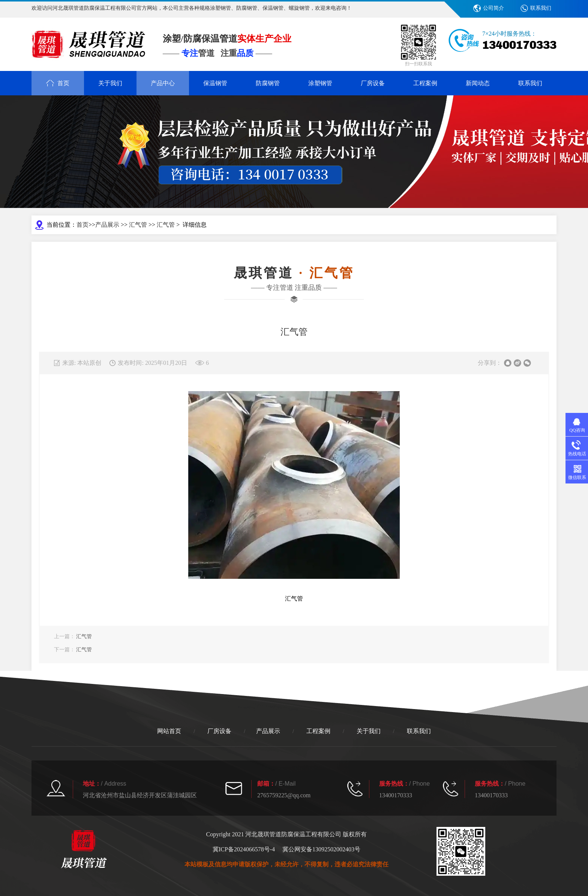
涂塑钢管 (320, 83)
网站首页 (169, 731)
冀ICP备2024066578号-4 (244, 849)
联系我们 (541, 8)
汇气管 (138, 225)
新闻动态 (478, 83)
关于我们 (110, 83)
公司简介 (493, 8)
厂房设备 (373, 83)
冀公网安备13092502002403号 (321, 849)
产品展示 (107, 225)
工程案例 (425, 83)
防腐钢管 (268, 83)
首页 (82, 225)
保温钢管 (215, 83)
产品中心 (163, 83)
